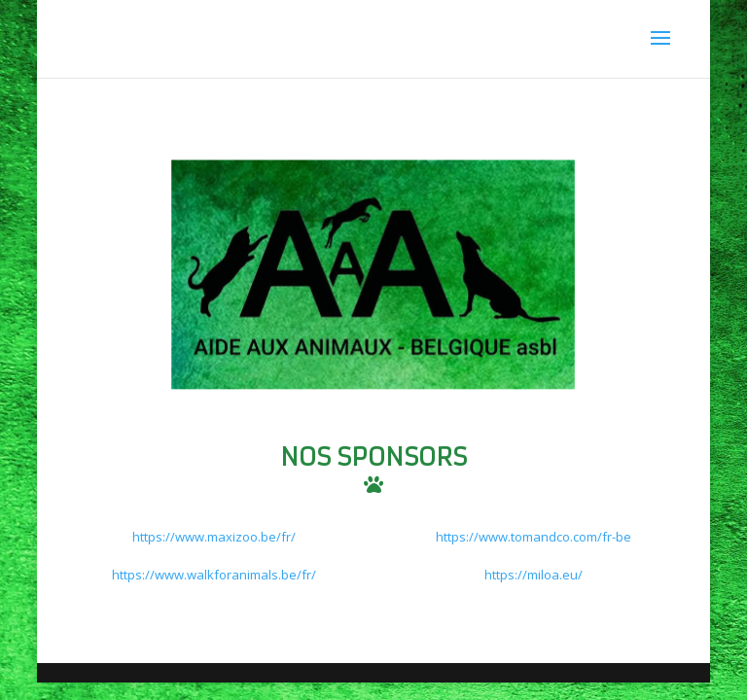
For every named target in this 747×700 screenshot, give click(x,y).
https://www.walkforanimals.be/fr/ (214, 575)
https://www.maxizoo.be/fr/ (214, 537)
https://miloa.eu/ (534, 575)
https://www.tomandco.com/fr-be (534, 537)
